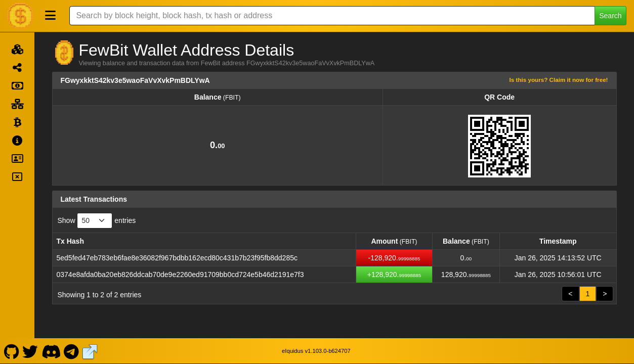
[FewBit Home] (20, 16)
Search (610, 16)
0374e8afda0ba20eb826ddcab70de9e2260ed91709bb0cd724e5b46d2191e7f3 (180, 275)
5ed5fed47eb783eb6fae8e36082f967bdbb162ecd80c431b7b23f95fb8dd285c (177, 258)
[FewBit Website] (90, 351)
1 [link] (588, 294)
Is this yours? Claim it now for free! (559, 80)
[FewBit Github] (11, 351)
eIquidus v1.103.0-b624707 (316, 351)
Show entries (97, 221)
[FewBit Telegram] (72, 351)
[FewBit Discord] (51, 351)
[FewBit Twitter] (30, 351)
